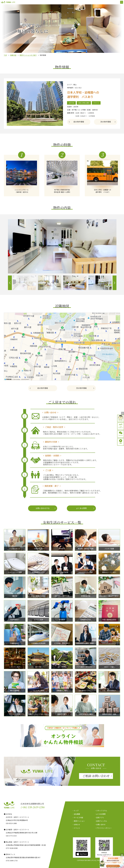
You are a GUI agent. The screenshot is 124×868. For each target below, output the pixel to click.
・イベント (76, 828)
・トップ (75, 811)
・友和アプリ (99, 817)
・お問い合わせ (100, 824)
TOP (5, 55)
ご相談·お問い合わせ (96, 776)
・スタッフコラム (101, 811)
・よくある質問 (100, 814)
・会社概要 (76, 814)
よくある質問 (81, 508)
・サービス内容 (78, 817)
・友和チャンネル (101, 821)
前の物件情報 (79, 122)
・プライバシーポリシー (103, 828)
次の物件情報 (106, 122)
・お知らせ (76, 824)
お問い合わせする (43, 508)
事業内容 (13, 55)
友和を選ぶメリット (121, 420)
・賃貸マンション (78, 821)
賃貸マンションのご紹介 (28, 55)
